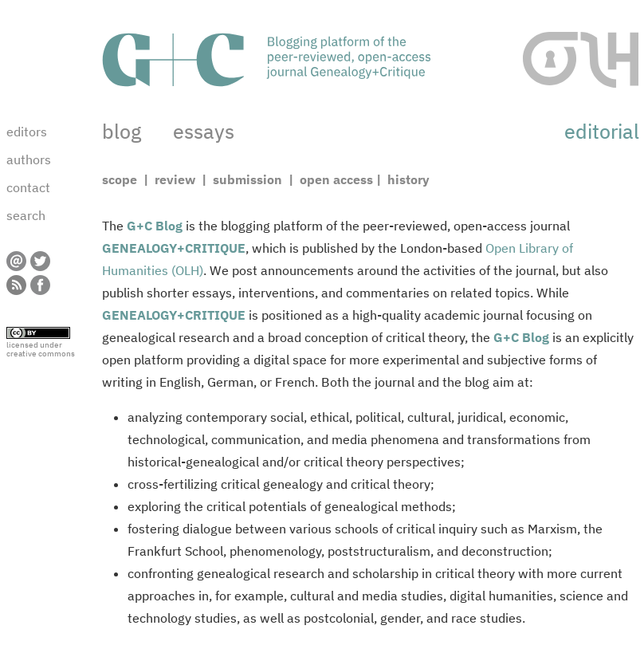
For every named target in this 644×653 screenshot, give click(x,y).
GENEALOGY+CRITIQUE (174, 248)
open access (335, 179)
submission (247, 179)
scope (121, 179)
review (175, 179)
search (26, 215)
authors (29, 159)
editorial (602, 131)
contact (28, 187)
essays (204, 131)
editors (27, 132)
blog (122, 131)
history (407, 179)
